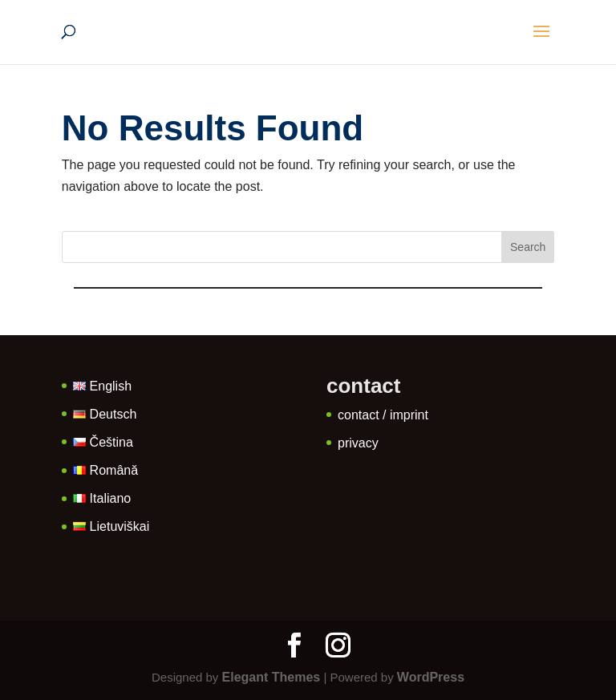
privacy (358, 443)
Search (528, 247)
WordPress (431, 677)
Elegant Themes (272, 677)
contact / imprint (383, 415)
